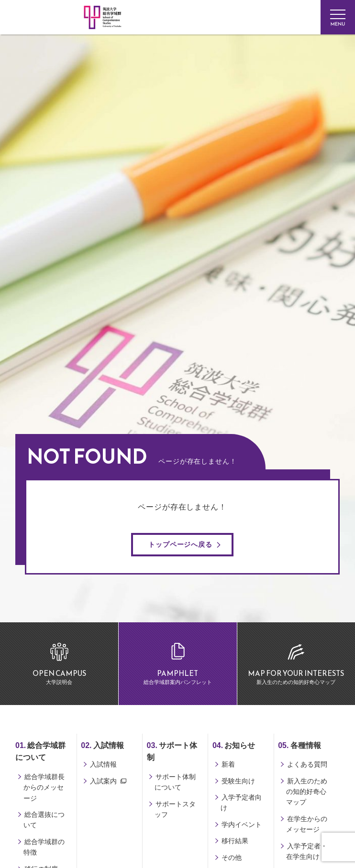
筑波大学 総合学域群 (68, 137)
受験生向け (238, 781)
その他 (232, 857)
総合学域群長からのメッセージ (44, 787)
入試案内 (103, 781)
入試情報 (103, 764)
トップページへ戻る (180, 544)
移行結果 (235, 841)
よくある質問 (307, 764)
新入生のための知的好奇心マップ (307, 792)
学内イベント (242, 825)
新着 (228, 764)
